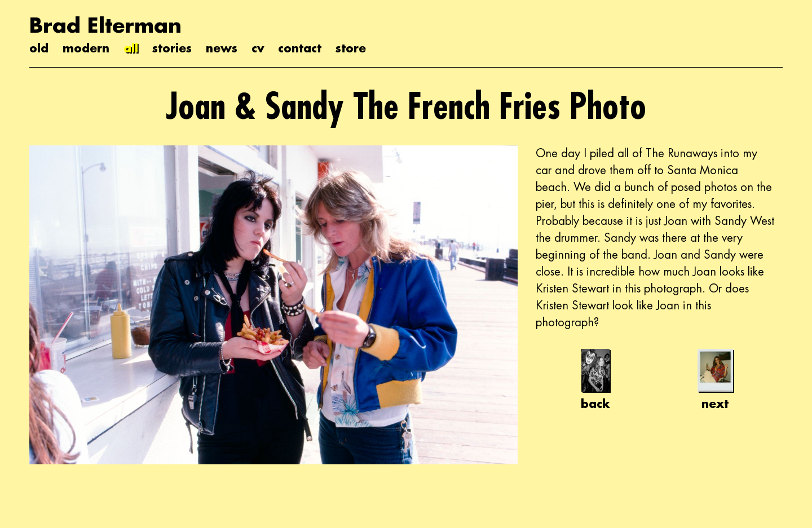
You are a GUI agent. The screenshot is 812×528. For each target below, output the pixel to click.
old (39, 48)
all (131, 48)
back (595, 380)
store (351, 48)
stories (172, 48)
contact (300, 48)
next (715, 380)
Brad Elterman (105, 25)
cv (258, 48)
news (222, 48)
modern (86, 48)
